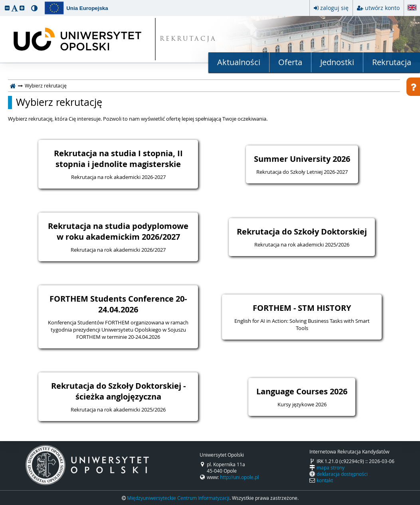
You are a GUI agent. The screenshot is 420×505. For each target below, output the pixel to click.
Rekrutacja (392, 62)
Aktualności (239, 62)
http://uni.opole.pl (239, 477)
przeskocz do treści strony (2, 2)
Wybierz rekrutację (59, 102)
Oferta (290, 62)
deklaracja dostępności (342, 474)
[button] (7, 8)
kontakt (325, 480)
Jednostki (337, 62)
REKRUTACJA (188, 39)
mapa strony (331, 467)
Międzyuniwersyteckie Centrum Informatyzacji (178, 498)
